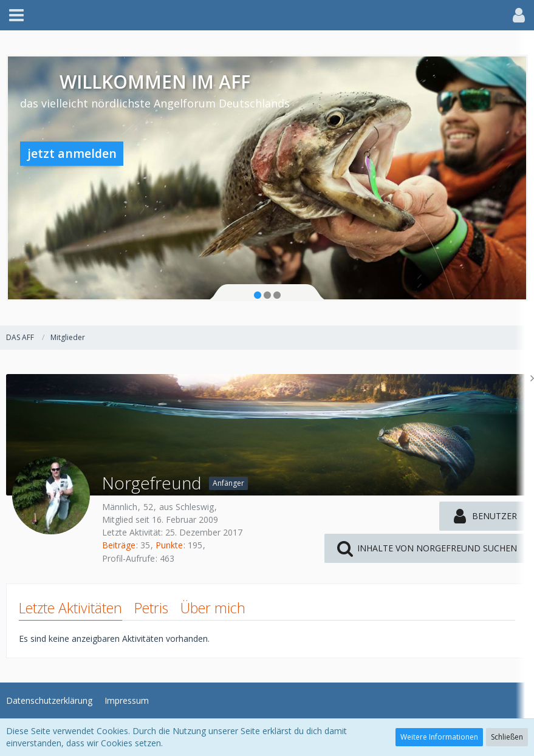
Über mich (213, 608)
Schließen (507, 737)
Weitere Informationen (439, 737)
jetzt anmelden (72, 153)
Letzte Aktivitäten (70, 608)
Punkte (169, 545)
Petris (151, 608)
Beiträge (119, 545)
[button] (16, 15)
